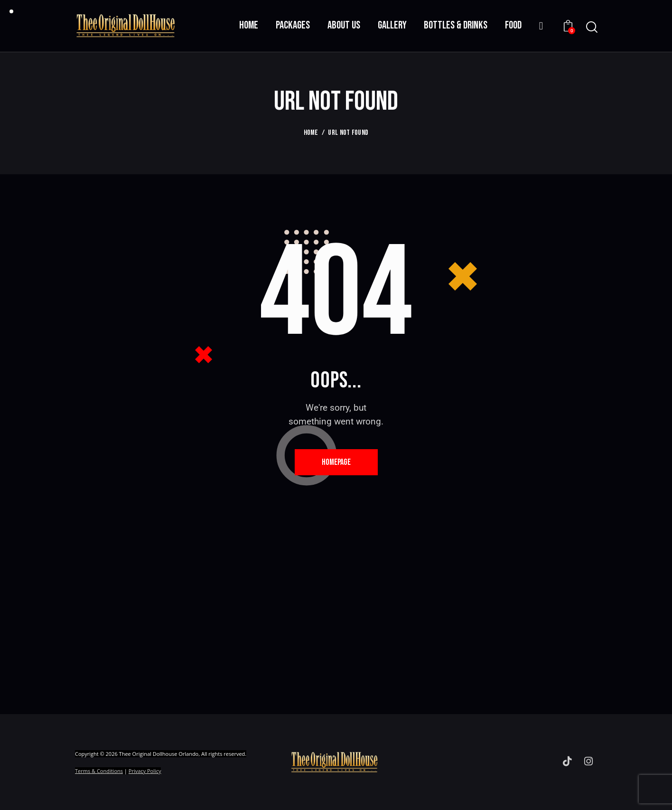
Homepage (336, 462)
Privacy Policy (145, 771)
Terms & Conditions (99, 771)
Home (311, 133)
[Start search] (591, 27)
